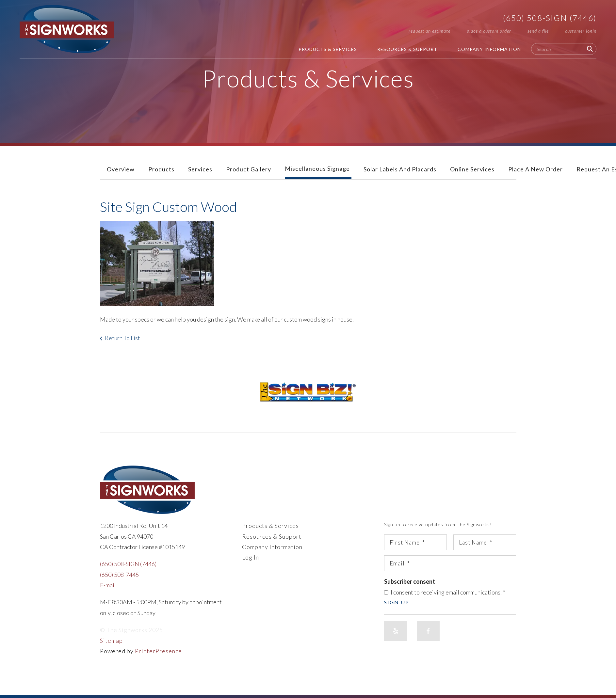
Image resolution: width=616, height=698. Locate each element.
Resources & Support (407, 49)
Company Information (489, 49)
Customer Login (581, 31)
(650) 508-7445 (119, 575)
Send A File (538, 31)
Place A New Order (535, 169)
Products (161, 169)
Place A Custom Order (489, 31)
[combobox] (564, 49)
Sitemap (111, 641)
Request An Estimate (430, 31)
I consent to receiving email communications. (445, 592)
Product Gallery (249, 169)
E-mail (108, 585)
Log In (251, 557)
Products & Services (328, 49)
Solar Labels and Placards (400, 169)
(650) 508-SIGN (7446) (550, 18)
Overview (121, 169)
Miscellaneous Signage (317, 168)
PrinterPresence (158, 651)
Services (200, 169)
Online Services (472, 169)
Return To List (122, 338)
